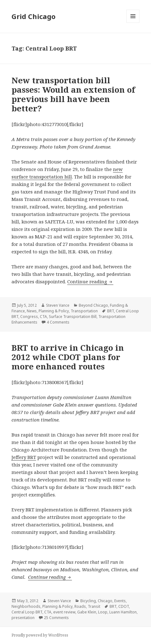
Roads (80, 606)
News (32, 311)
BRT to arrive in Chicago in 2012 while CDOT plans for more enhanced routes (68, 357)
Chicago (105, 601)
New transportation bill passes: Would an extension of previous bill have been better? (73, 94)
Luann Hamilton (123, 612)
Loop (103, 612)
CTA (43, 317)
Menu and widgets (133, 23)
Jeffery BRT (24, 457)
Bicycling (88, 601)
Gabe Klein (87, 612)
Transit (94, 606)
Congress (29, 317)
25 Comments (56, 618)
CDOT (124, 606)
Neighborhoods (26, 606)
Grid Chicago (33, 16)
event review (64, 612)
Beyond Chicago (93, 305)
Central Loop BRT (27, 612)
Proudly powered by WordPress (40, 635)
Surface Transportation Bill (73, 317)
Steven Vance (58, 305)
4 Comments (58, 322)
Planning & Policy (54, 311)
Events (120, 601)
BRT (111, 311)
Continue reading (90, 281)
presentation (23, 618)
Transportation (84, 311)
